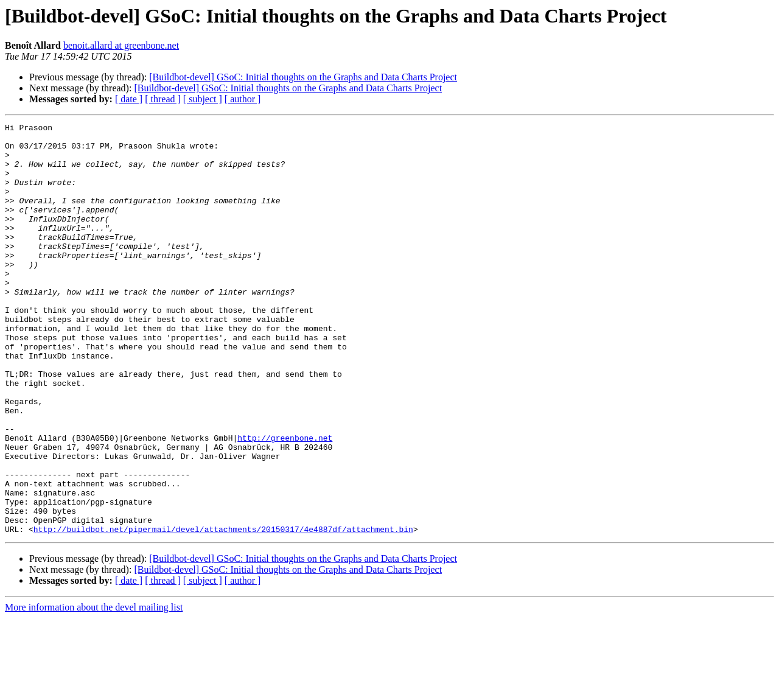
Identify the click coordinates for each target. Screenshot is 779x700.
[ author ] (243, 99)
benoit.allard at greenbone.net (121, 45)
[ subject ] (203, 99)
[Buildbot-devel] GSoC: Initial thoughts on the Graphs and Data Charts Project (303, 77)
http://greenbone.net (285, 502)
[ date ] (129, 99)
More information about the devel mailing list (94, 689)
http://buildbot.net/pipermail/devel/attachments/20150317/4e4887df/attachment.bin (223, 611)
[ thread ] (163, 99)
